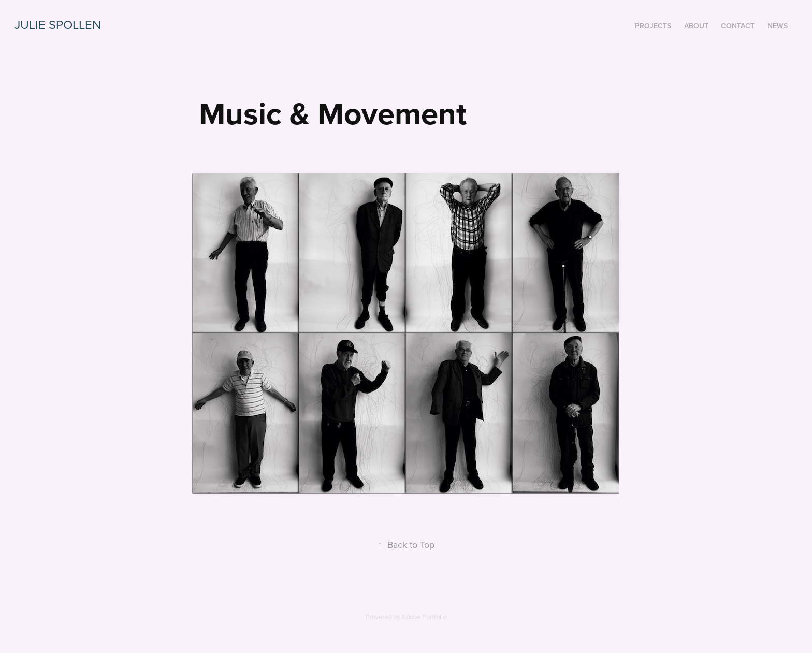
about (696, 26)
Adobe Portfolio (424, 617)
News (778, 26)
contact (738, 26)
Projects (653, 26)
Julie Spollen (58, 24)
